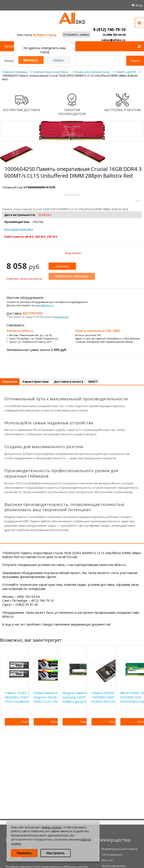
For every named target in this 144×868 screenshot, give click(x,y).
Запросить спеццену (72, 276)
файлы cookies (52, 827)
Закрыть (58, 60)
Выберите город (45, 35)
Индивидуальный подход (119, 849)
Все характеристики (19, 229)
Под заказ (73, 253)
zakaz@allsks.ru (113, 40)
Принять (24, 853)
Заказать (62, 266)
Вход (139, 5)
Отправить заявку (76, 34)
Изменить (31, 60)
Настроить (56, 853)
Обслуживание (112, 854)
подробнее (61, 317)
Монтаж (107, 860)
